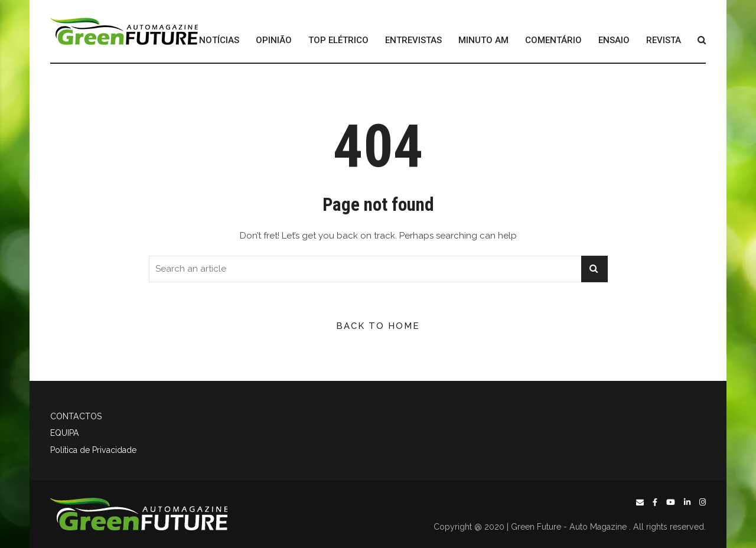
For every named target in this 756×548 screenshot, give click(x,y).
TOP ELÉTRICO (338, 40)
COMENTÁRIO (553, 40)
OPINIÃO (274, 40)
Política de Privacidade (93, 450)
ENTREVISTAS (413, 40)
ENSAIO (614, 40)
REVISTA (664, 40)
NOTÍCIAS (219, 40)
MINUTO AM (483, 40)
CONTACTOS (76, 416)
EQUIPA (65, 433)
